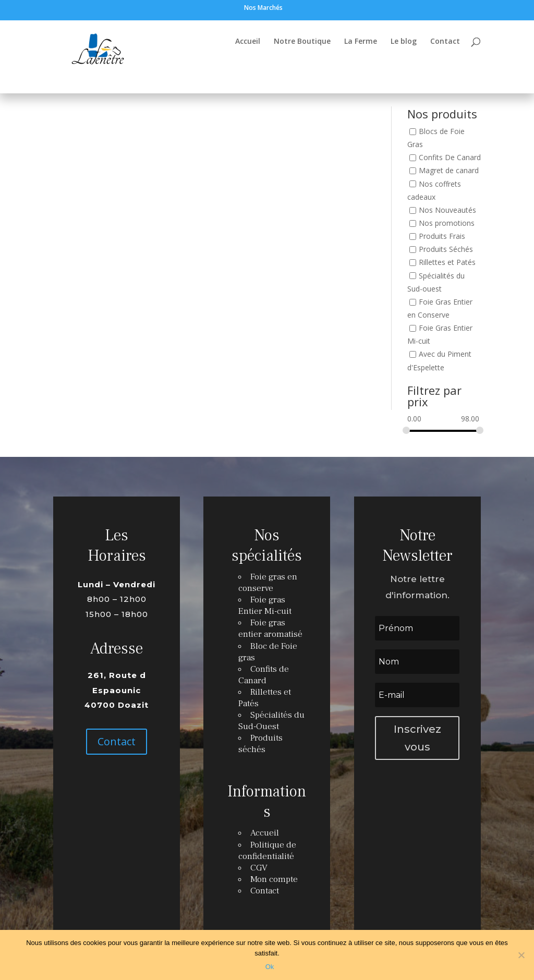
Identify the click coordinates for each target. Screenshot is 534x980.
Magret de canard (449, 171)
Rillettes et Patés (447, 263)
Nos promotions (447, 223)
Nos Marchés (263, 8)
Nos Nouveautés (447, 210)
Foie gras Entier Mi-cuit (265, 610)
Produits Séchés (446, 250)
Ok (270, 967)
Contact (445, 42)
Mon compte (274, 873)
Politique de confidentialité (267, 845)
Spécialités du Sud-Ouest (271, 721)
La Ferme (361, 42)
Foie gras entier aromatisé (270, 632)
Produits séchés (261, 743)
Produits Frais (442, 236)
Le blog (404, 42)
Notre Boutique (302, 42)
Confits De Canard (450, 158)
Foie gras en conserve (268, 588)
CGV (260, 862)
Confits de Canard (264, 676)
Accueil (248, 42)
